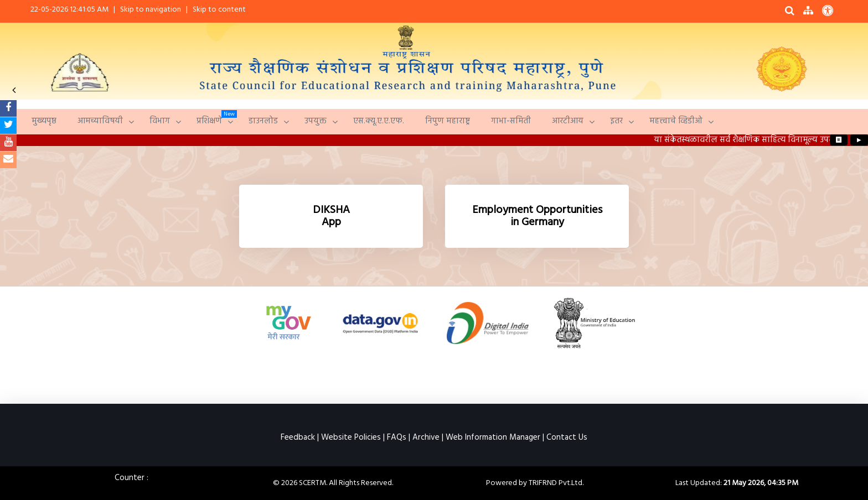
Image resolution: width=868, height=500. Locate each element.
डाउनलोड (263, 121)
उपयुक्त (316, 121)
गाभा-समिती (511, 121)
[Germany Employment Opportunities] (537, 216)
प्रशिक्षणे (209, 121)
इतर (616, 121)
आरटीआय (568, 121)
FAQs (397, 437)
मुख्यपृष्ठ (44, 121)
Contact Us (567, 437)
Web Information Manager (493, 437)
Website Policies (351, 437)
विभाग (160, 121)
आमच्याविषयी (100, 121)
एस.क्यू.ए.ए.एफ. (379, 121)
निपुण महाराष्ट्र (448, 121)
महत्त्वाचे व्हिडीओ (676, 121)
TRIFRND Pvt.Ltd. (556, 483)
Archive (426, 437)
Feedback (298, 437)
